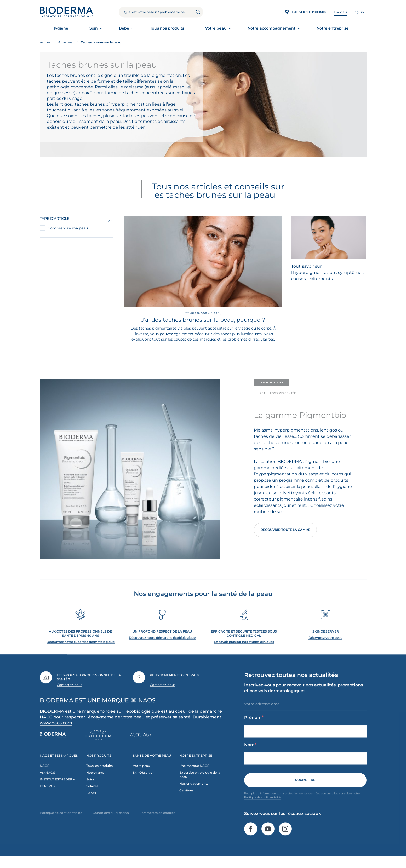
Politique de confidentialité (262, 807)
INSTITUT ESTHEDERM (58, 789)
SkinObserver (143, 783)
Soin (94, 28)
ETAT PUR (48, 796)
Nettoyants (95, 783)
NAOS (44, 776)
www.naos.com (56, 733)
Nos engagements (194, 794)
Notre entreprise (333, 28)
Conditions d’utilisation (111, 823)
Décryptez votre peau (325, 648)
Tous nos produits (167, 28)
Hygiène (60, 28)
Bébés (91, 803)
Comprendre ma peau (68, 228)
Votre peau (216, 28)
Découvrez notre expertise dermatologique (81, 652)
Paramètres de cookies (157, 823)
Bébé (124, 28)
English (358, 12)
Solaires (92, 796)
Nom (250, 755)
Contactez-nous (70, 695)
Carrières (186, 800)
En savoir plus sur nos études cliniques (244, 652)
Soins (90, 789)
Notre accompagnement (271, 28)
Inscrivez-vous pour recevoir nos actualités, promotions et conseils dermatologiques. (304, 698)
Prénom (254, 728)
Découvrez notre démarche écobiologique (162, 648)
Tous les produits (99, 776)
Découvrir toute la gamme (285, 530)
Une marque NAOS (194, 776)
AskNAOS (47, 783)
